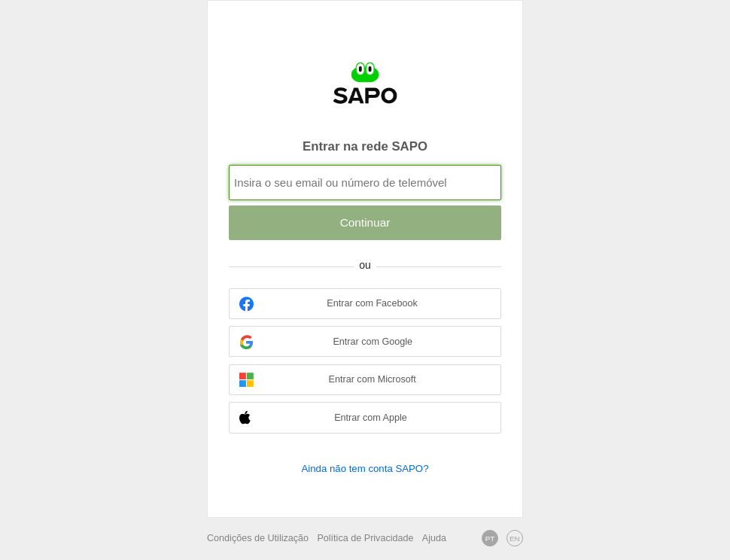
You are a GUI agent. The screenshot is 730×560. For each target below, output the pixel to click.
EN (515, 539)
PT (490, 539)
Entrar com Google (326, 342)
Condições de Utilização (258, 538)
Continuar (365, 222)
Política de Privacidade (365, 538)
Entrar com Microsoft (328, 380)
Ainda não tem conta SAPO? (365, 469)
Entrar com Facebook (328, 304)
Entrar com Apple (323, 418)
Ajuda (434, 538)
